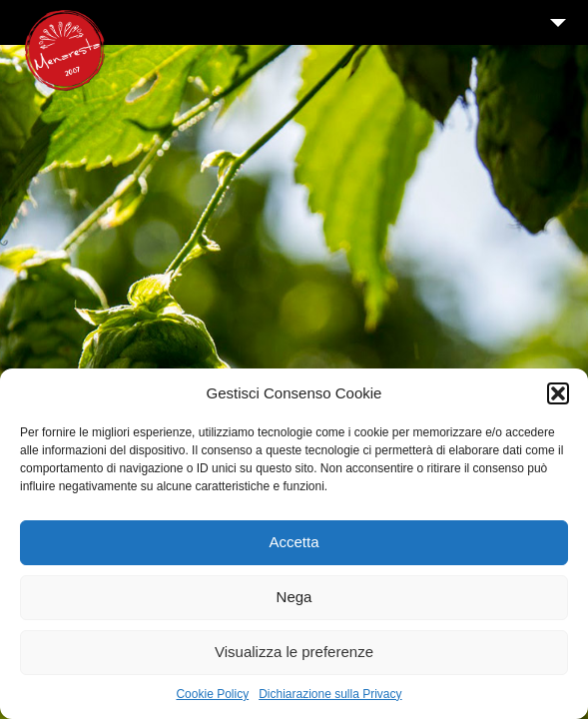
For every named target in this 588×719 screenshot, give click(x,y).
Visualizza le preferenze (294, 652)
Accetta (294, 542)
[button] (558, 393)
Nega (294, 597)
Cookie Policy (212, 694)
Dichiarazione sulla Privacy (330, 694)
